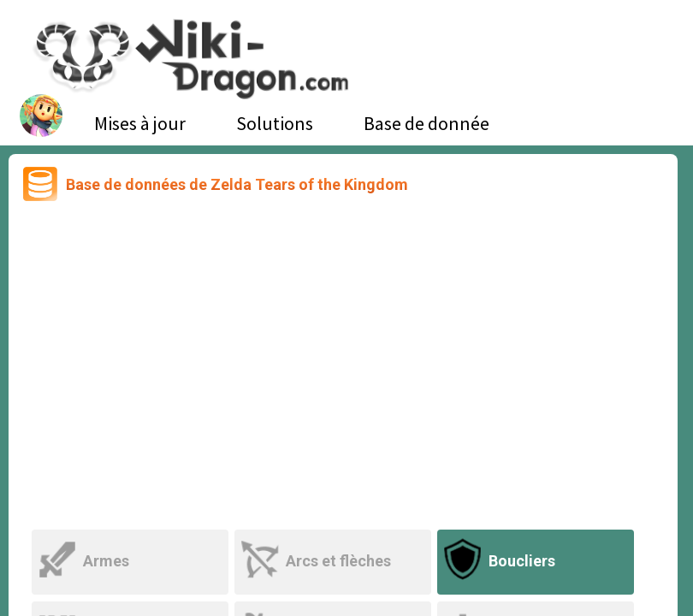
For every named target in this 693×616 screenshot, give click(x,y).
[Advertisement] (343, 367)
